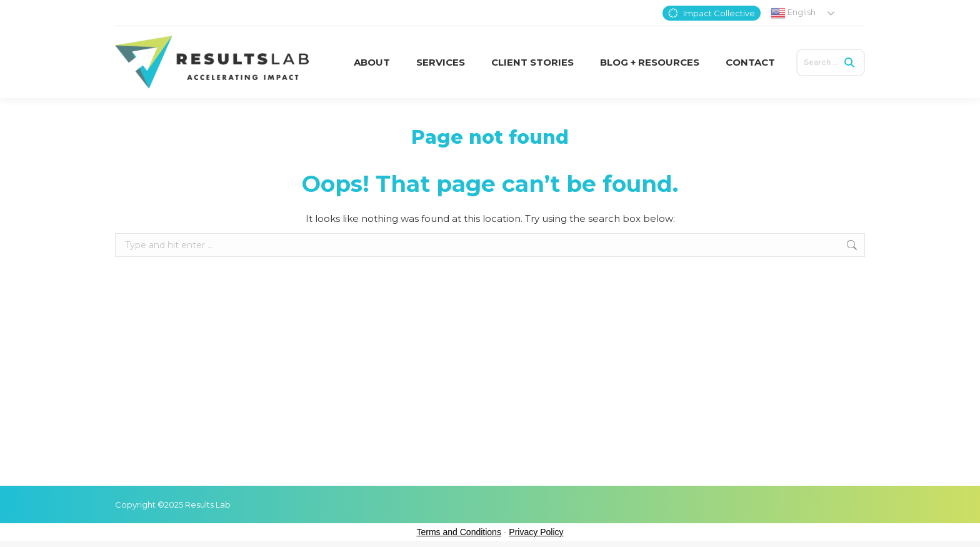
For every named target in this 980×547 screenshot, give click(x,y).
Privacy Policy (536, 532)
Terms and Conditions (459, 532)
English (793, 13)
